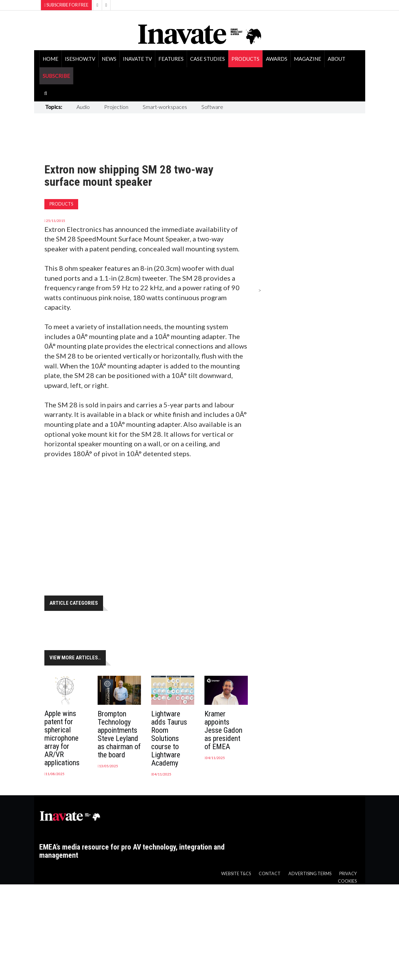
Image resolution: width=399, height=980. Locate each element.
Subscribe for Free (67, 5)
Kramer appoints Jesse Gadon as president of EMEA (223, 730)
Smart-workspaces (165, 107)
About (337, 59)
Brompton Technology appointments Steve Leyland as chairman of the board (119, 734)
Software (212, 107)
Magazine (308, 59)
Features (171, 59)
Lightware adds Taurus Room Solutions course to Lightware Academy (169, 738)
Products (245, 59)
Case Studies (208, 59)
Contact (270, 874)
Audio (83, 107)
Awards (277, 59)
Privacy (348, 874)
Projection (116, 107)
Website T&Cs (236, 874)
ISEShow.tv (80, 59)
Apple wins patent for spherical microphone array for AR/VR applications (62, 738)
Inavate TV (137, 59)
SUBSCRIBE (56, 76)
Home (51, 59)
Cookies (347, 881)
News (109, 59)
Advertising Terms (310, 874)
